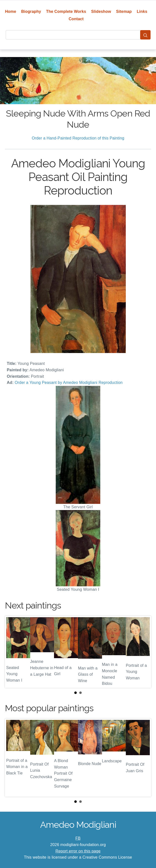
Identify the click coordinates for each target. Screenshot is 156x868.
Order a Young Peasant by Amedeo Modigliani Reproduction (69, 383)
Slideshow (101, 11)
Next (143, 652)
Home (11, 11)
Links (142, 11)
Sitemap (124, 11)
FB (78, 838)
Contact (76, 19)
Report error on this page (78, 851)
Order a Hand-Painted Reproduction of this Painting (78, 138)
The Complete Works (66, 11)
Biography (31, 11)
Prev (13, 652)
